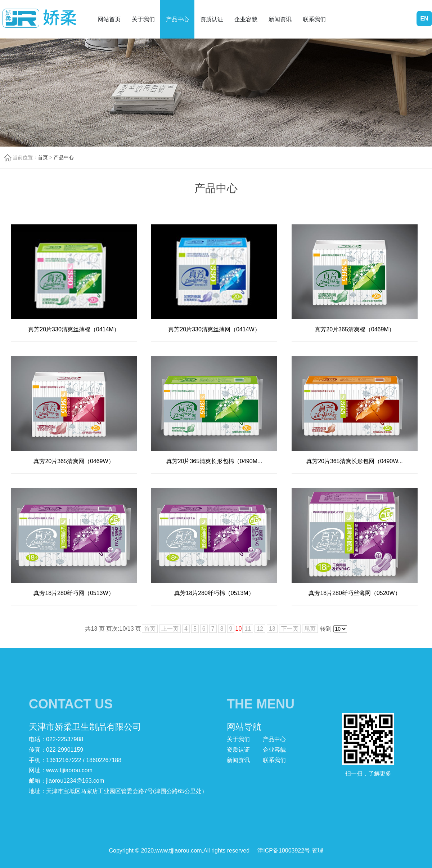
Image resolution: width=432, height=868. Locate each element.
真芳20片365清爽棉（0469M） (354, 329)
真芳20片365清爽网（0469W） (74, 461)
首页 (43, 157)
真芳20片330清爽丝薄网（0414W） (214, 329)
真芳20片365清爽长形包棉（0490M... (214, 461)
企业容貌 (246, 19)
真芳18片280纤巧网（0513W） (74, 593)
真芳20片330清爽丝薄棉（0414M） (74, 329)
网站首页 (109, 19)
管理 (318, 851)
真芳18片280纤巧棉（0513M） (214, 593)
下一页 (290, 629)
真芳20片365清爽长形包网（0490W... (355, 461)
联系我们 (314, 19)
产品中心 (177, 19)
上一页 (170, 629)
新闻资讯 (280, 19)
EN (424, 19)
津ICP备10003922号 (284, 851)
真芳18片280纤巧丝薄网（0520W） (354, 593)
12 (260, 629)
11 (248, 629)
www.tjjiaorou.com (69, 770)
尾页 (310, 629)
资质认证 (212, 19)
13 (272, 629)
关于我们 (143, 19)
